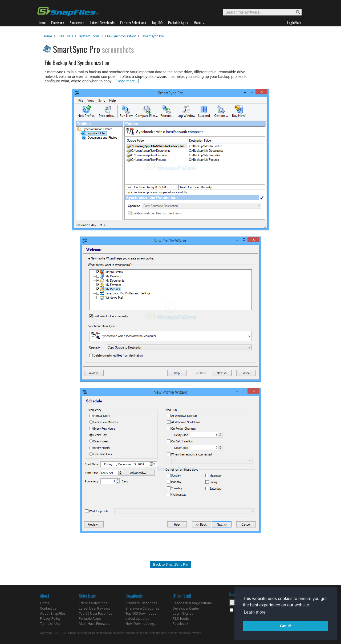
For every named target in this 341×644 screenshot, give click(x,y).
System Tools (89, 36)
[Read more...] (127, 81)
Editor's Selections (93, 603)
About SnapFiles (53, 613)
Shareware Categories (142, 608)
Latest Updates (137, 619)
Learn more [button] (255, 612)
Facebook (180, 624)
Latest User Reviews (94, 608)
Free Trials (65, 36)
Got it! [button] (286, 626)
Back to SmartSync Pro (171, 564)
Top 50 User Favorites (96, 613)
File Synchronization (121, 36)
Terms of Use (50, 624)
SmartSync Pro (153, 36)
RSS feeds (181, 619)
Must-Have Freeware (95, 624)
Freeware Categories (141, 603)
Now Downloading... (141, 624)
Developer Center (186, 608)
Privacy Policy (50, 619)
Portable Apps (90, 619)
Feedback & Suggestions (192, 603)
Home (47, 36)
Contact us (48, 608)
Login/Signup (183, 613)
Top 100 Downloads (141, 613)
